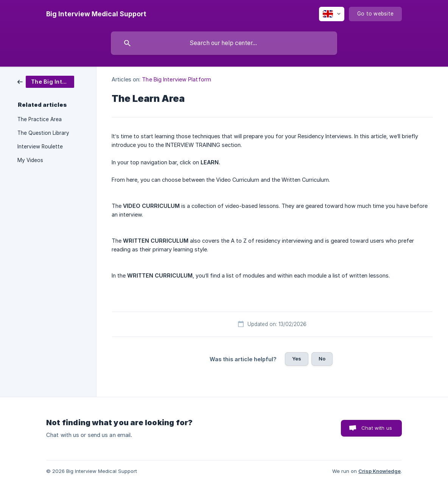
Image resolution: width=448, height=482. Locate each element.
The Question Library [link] (43, 133)
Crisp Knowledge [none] (380, 471)
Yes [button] (297, 359)
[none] (96, 14)
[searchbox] (224, 43)
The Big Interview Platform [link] (177, 79)
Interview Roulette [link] (40, 147)
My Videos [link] (30, 160)
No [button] (322, 359)
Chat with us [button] (377, 428)
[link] (46, 81)
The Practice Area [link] (40, 119)
